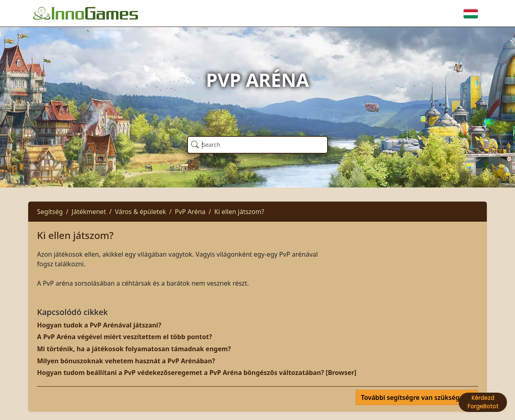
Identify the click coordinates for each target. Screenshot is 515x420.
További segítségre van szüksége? (414, 397)
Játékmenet (89, 212)
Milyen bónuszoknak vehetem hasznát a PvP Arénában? (126, 361)
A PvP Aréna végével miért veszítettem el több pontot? (125, 337)
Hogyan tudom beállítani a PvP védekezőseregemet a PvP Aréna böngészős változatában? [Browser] (197, 373)
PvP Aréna (190, 212)
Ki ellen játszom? (239, 212)
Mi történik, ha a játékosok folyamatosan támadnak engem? (134, 349)
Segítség (50, 212)
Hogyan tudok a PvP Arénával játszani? (99, 325)
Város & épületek (140, 212)
